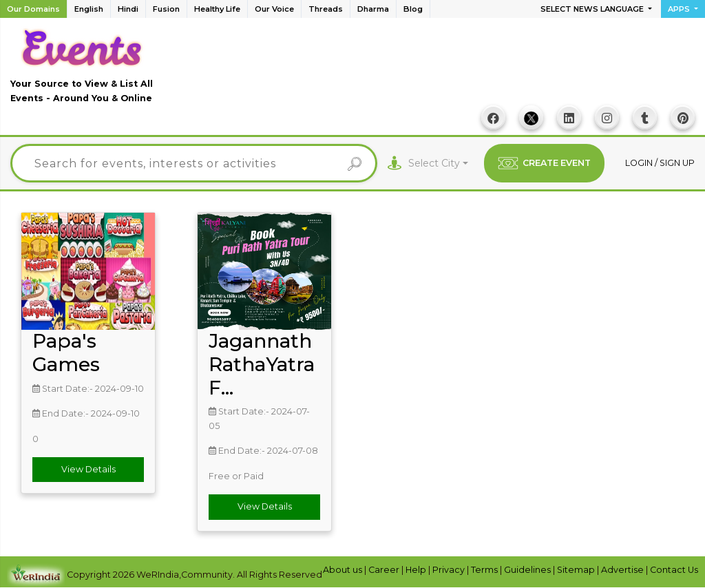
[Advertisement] (444, 70)
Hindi (128, 9)
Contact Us (674, 570)
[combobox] (438, 164)
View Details (88, 469)
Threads (326, 9)
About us (344, 570)
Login (640, 163)
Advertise (623, 570)
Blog (413, 9)
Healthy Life (217, 9)
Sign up (677, 163)
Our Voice (274, 9)
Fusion (166, 9)
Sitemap (577, 570)
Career (385, 570)
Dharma (373, 9)
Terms (485, 570)
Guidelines (528, 570)
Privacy (450, 570)
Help (417, 570)
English (89, 9)
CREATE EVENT (544, 163)
